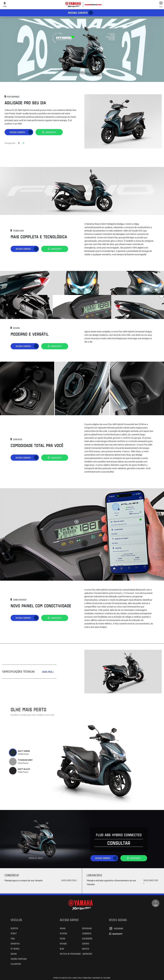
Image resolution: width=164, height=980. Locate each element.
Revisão (63, 943)
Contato (86, 943)
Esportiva (15, 943)
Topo (156, 903)
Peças (62, 938)
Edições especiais (19, 959)
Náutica (86, 948)
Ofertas (63, 933)
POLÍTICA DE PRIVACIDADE (70, 954)
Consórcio (87, 933)
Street (14, 933)
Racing (14, 954)
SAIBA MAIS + (48, 671)
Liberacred (87, 954)
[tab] (13, 752)
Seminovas (87, 928)
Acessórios (87, 938)
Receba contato (78, 13)
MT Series (15, 948)
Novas (63, 928)
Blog (62, 948)
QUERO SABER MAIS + (69, 880)
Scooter (14, 928)
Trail (13, 938)
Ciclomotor (16, 964)
